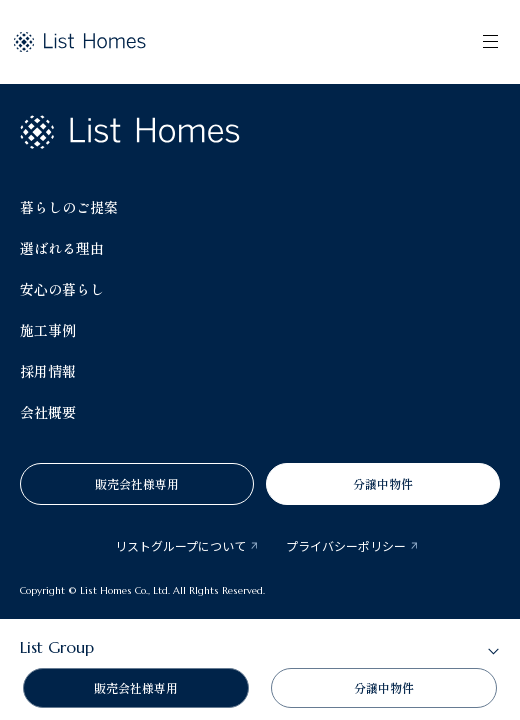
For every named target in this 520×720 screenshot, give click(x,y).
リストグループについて (180, 545)
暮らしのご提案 (69, 207)
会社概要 (48, 412)
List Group (57, 647)
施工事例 (48, 330)
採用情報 (48, 371)
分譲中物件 (383, 483)
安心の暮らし (62, 289)
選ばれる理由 (62, 248)
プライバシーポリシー (346, 545)
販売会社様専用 (137, 483)
